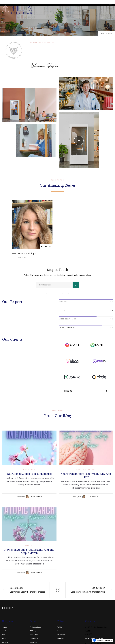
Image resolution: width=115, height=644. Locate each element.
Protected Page (35, 627)
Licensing (33, 642)
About (4, 638)
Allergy (29, 545)
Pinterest (61, 638)
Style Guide (34, 635)
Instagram (61, 635)
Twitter (60, 627)
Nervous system (86, 469)
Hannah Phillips (36, 497)
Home (102, 33)
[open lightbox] (79, 141)
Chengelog (34, 638)
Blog (4, 635)
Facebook (61, 631)
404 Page (33, 631)
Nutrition (29, 469)
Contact (5, 642)
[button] (110, 5)
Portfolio (5, 631)
